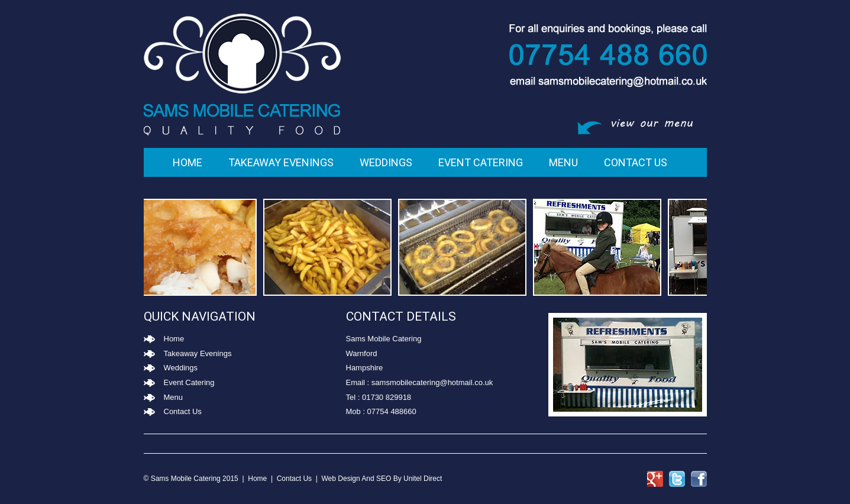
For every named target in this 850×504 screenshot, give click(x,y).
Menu (563, 162)
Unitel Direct (423, 479)
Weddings (386, 162)
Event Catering (481, 162)
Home (188, 162)
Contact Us (636, 162)
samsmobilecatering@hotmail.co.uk (432, 382)
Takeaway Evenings (281, 162)
